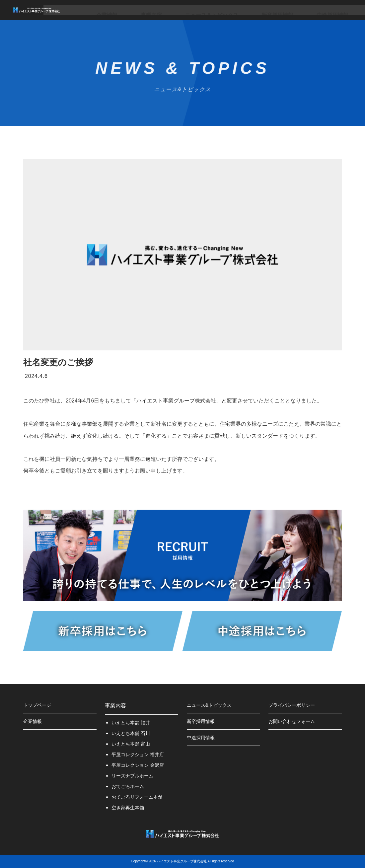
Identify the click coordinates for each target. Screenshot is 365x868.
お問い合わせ (338, 10)
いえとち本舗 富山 (133, 744)
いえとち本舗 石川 (133, 733)
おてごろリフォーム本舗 (141, 797)
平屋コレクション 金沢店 (141, 765)
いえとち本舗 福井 (133, 723)
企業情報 (127, 10)
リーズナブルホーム (135, 776)
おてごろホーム (130, 786)
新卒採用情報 (256, 10)
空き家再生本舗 (130, 807)
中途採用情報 (297, 10)
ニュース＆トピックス (205, 10)
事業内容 (159, 10)
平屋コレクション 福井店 (141, 754)
